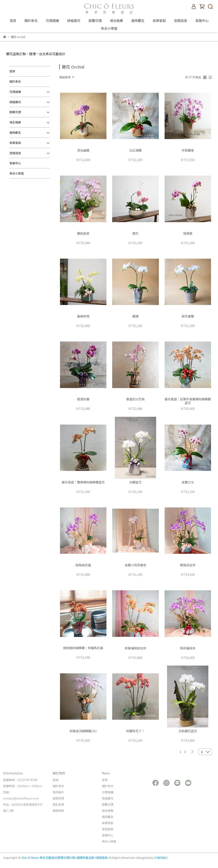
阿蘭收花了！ (135, 731)
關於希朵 (31, 21)
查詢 (55, 780)
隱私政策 (58, 804)
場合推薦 (116, 21)
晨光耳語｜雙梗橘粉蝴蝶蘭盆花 (83, 482)
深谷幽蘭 (83, 150)
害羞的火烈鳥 (135, 399)
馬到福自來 (188, 648)
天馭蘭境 (188, 150)
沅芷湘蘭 (135, 150)
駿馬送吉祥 (188, 565)
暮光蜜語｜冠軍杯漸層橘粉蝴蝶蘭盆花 (188, 401)
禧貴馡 (188, 234)
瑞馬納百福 (83, 565)
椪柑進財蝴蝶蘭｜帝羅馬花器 (83, 648)
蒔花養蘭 (188, 316)
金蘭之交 (188, 482)
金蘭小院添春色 (136, 565)
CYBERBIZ (161, 858)
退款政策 (58, 798)
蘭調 (135, 316)
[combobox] (67, 77)
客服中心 (202, 21)
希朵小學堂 (109, 28)
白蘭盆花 (135, 482)
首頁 (13, 21)
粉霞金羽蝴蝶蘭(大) (83, 731)
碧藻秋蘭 (83, 399)
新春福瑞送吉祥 (136, 648)
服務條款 (58, 811)
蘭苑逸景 (83, 234)
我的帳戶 (58, 792)
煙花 (135, 234)
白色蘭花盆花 (188, 731)
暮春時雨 (83, 316)
